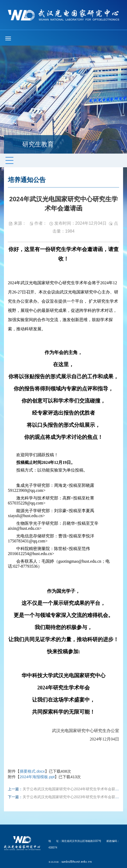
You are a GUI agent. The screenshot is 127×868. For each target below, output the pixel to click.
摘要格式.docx (32, 771)
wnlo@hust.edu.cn (76, 862)
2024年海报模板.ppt (37, 777)
